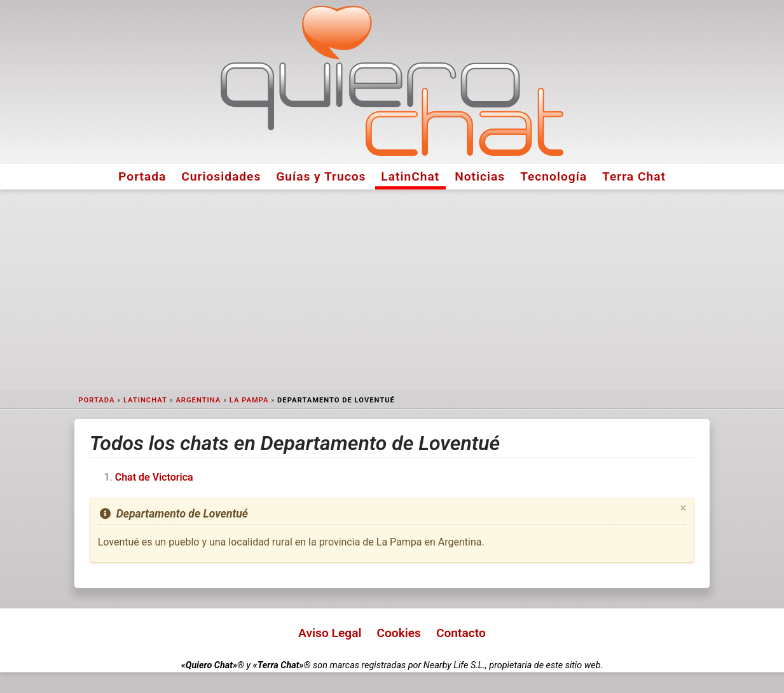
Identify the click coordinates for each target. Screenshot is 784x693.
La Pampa (249, 400)
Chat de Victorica (154, 477)
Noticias (480, 176)
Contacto (461, 633)
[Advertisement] (392, 290)
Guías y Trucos (321, 176)
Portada (142, 176)
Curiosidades (221, 176)
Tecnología (554, 176)
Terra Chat (634, 176)
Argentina (198, 400)
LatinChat (410, 176)
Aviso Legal (330, 633)
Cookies (399, 633)
